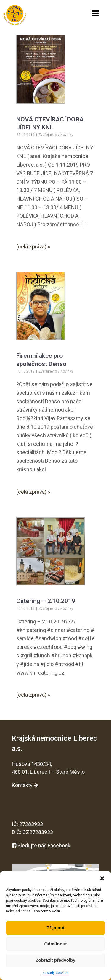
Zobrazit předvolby (55, 960)
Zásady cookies (55, 973)
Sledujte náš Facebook (41, 845)
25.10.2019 (25, 135)
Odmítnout (56, 944)
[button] (102, 878)
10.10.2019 (25, 371)
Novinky (67, 135)
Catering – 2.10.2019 (46, 601)
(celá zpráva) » (33, 247)
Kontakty (25, 785)
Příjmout (55, 928)
